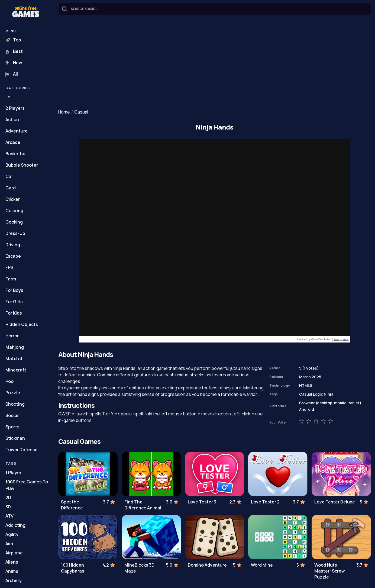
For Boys (14, 290)
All (12, 74)
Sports (12, 427)
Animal (12, 571)
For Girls (14, 302)
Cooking (14, 222)
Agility (12, 534)
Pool (10, 381)
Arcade (13, 142)
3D (8, 507)
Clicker (13, 199)
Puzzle (13, 393)
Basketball (17, 154)
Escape (13, 256)
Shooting (15, 404)
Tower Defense (22, 450)
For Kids (14, 313)
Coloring (14, 211)
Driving (13, 245)
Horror (12, 336)
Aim (9, 544)
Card (11, 188)
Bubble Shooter (22, 165)
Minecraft (16, 370)
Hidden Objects (22, 324)
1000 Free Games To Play (27, 485)
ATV (9, 516)
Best (14, 51)
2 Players (15, 108)
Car (9, 176)
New (14, 63)
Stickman (15, 438)
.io (8, 97)
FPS (9, 267)
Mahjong (15, 347)
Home (64, 112)
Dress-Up (15, 233)
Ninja (329, 394)
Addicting (15, 525)
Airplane (14, 553)
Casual (81, 112)
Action (12, 119)
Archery (14, 580)
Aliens (12, 562)
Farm (11, 279)
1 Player (13, 473)
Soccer (13, 415)
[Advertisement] (215, 63)
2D (8, 497)
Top (13, 40)
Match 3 (14, 358)
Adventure (17, 131)
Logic (318, 394)
